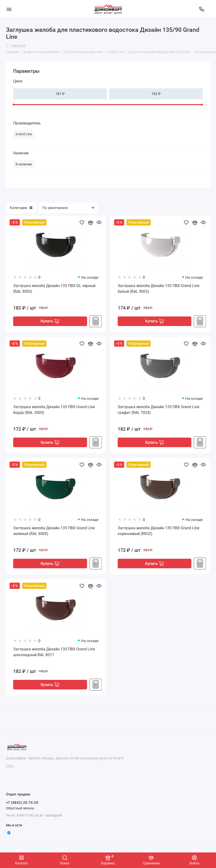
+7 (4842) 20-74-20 (22, 803)
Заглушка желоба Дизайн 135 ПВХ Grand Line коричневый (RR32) (158, 531)
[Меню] (9, 9)
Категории (21, 208)
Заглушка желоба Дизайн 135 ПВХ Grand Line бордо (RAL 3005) (54, 410)
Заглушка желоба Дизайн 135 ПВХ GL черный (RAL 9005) (54, 289)
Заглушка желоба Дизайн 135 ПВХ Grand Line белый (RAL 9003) (158, 289)
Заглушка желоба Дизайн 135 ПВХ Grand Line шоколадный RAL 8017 (54, 653)
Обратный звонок (20, 808)
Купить (50, 321)
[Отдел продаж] (202, 9)
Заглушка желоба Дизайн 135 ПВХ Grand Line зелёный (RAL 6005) (54, 531)
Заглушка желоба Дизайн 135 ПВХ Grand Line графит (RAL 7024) (158, 410)
